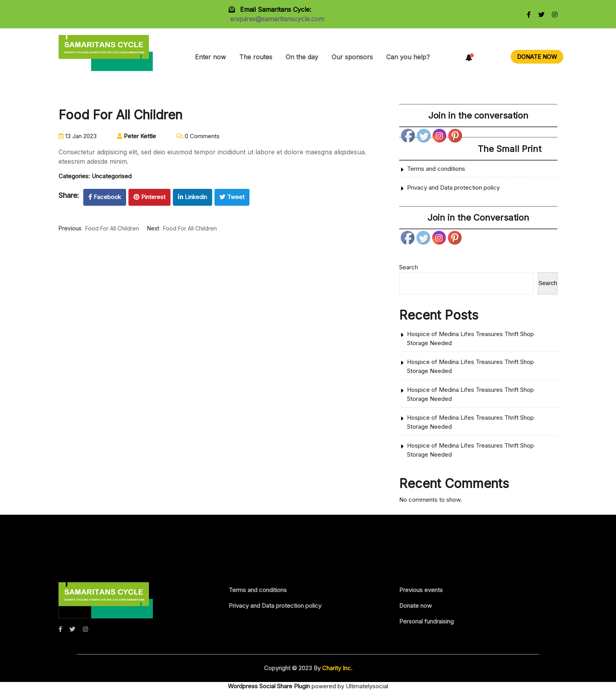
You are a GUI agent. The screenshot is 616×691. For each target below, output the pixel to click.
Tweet (232, 197)
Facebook (105, 197)
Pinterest (149, 197)
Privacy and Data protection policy (453, 187)
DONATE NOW (537, 57)
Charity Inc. (336, 668)
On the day (302, 57)
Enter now (210, 57)
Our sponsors (352, 57)
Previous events (421, 590)
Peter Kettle (137, 136)
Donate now (415, 606)
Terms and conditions (436, 169)
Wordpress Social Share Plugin (270, 686)
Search (409, 267)
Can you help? (408, 57)
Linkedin (192, 197)
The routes (256, 57)
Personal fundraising (426, 621)
